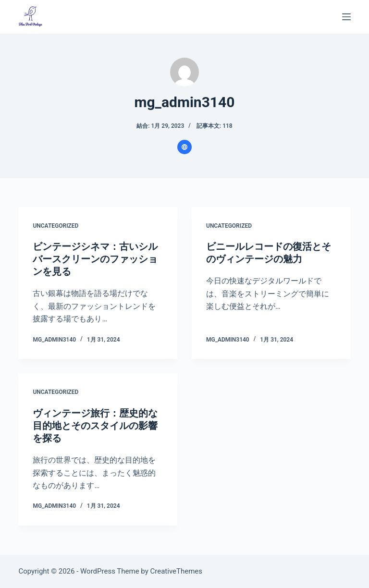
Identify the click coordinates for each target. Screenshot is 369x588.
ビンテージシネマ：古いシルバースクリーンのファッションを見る (95, 259)
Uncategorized (55, 226)
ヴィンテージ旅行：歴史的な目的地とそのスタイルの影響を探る (95, 426)
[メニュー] (346, 17)
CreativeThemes (177, 571)
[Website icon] (184, 147)
